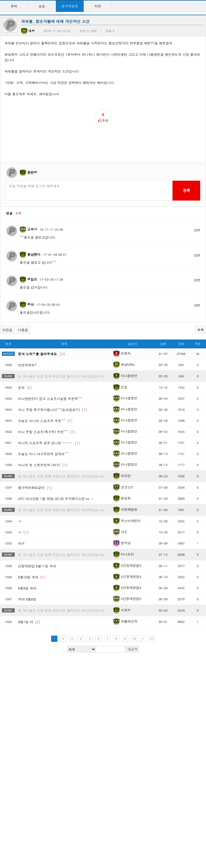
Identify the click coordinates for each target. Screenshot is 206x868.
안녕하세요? (27, 365)
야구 (21, 543)
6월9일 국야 (27, 588)
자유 (98, 6)
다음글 (23, 330)
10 (134, 639)
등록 (186, 190)
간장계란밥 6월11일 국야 (37, 566)
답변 (197, 230)
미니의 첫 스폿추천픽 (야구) (43, 465)
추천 (198, 344)
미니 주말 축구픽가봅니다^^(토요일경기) (53, 410)
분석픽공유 (70, 6)
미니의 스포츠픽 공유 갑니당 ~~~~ (49, 443)
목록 (200, 330)
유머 (14, 6)
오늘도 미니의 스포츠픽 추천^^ (45, 421)
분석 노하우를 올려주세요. (42, 354)
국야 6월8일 (27, 599)
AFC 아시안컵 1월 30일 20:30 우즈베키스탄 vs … (56, 499)
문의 (25, 387)
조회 (181, 344)
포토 (42, 6)
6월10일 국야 (32, 577)
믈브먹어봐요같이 (35, 487)
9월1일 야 (29, 622)
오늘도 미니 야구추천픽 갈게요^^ (43, 454)
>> (152, 639)
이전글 (7, 330)
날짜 (163, 344)
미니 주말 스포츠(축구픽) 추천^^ (47, 432)
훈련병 (32, 172)
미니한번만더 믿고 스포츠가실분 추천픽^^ (50, 399)
